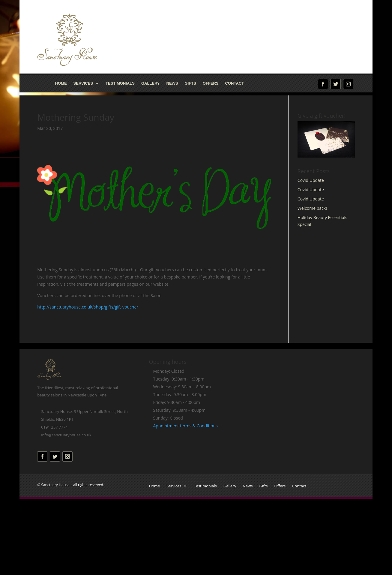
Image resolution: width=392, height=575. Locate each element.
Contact (235, 83)
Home (61, 83)
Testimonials (120, 83)
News (172, 83)
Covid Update (311, 180)
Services (83, 83)
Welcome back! (312, 208)
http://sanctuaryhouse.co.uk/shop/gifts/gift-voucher (88, 307)
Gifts (190, 83)
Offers (211, 83)
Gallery (151, 83)
